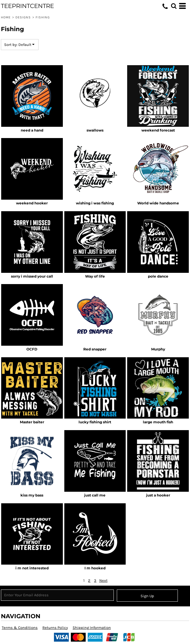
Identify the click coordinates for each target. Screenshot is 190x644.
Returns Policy (55, 628)
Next (103, 580)
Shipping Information (92, 628)
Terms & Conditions (20, 628)
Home (6, 17)
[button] (174, 6)
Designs (23, 17)
